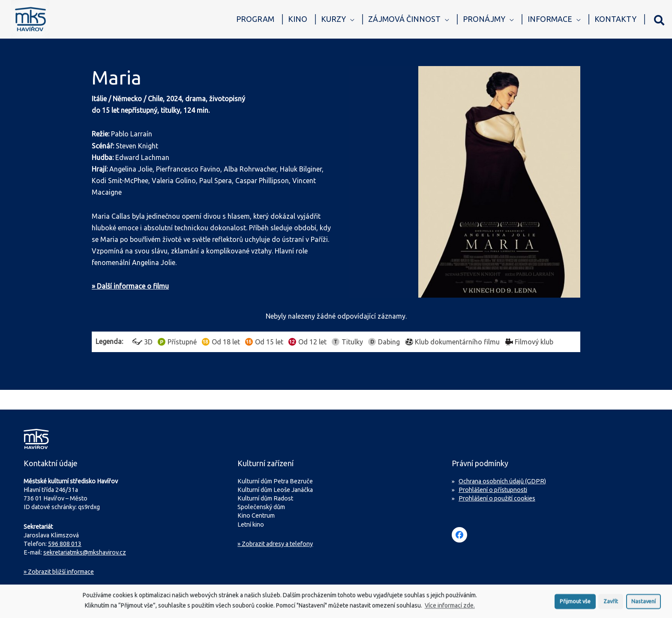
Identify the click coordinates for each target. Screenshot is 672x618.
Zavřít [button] (611, 603)
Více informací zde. (450, 608)
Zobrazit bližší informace (59, 572)
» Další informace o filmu (130, 286)
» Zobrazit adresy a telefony (275, 544)
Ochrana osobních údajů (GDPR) (502, 481)
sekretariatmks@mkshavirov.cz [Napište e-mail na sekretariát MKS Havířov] (85, 552)
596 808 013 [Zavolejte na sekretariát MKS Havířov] (65, 544)
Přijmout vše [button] (575, 603)
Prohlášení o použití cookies (497, 498)
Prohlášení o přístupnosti (493, 490)
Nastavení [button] (643, 603)
